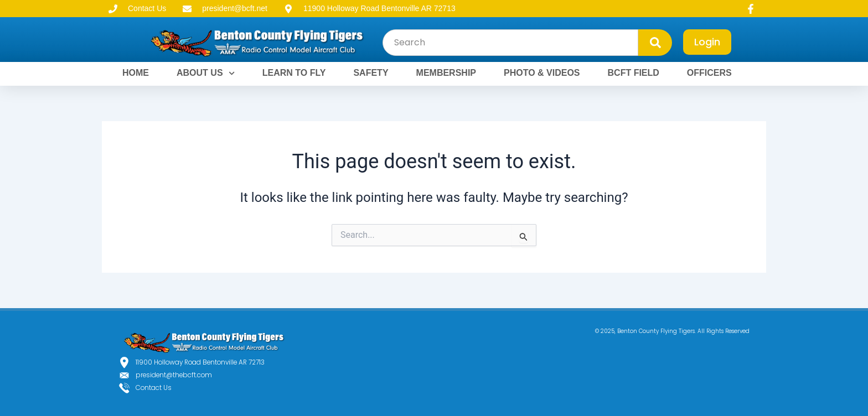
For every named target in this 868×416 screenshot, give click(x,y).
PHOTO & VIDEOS (542, 73)
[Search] (655, 43)
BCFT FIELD (634, 73)
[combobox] (510, 43)
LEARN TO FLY (294, 73)
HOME (136, 73)
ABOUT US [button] (206, 73)
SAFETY (371, 73)
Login (707, 42)
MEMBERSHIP (446, 73)
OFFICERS (709, 73)
